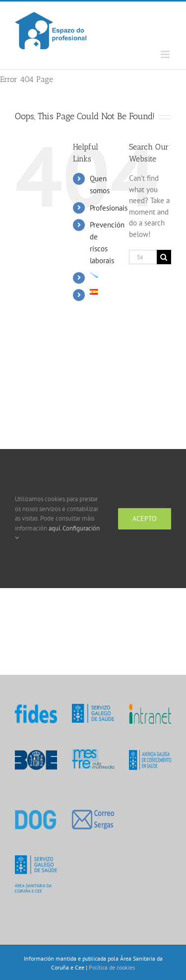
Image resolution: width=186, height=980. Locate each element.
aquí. (56, 528)
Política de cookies (112, 967)
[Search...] (143, 257)
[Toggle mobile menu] (166, 54)
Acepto (145, 519)
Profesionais (109, 208)
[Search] (164, 257)
